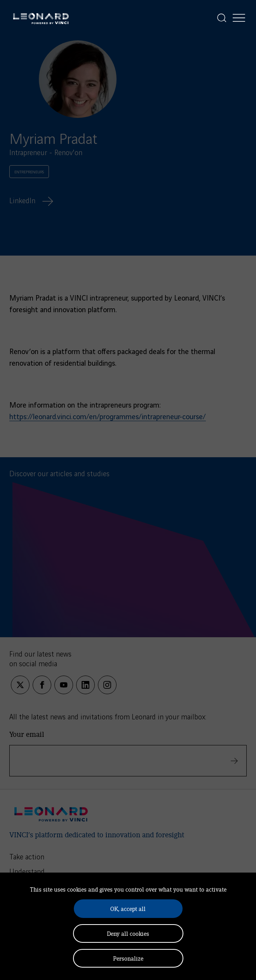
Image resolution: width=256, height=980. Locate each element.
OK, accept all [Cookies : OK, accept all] (128, 908)
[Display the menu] (239, 18)
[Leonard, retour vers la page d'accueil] (41, 18)
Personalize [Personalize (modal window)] (128, 958)
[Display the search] (222, 18)
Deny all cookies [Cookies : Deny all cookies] (128, 933)
